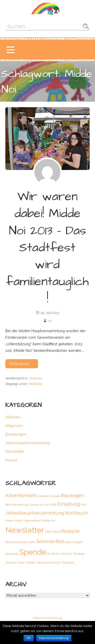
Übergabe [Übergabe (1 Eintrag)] (68, 563)
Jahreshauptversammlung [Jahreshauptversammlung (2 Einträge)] (35, 513)
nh (50, 321)
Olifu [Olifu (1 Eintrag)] (48, 532)
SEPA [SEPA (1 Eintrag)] (32, 542)
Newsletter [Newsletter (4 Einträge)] (25, 530)
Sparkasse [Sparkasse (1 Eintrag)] (12, 554)
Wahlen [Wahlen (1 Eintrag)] (31, 563)
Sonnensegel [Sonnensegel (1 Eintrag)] (74, 542)
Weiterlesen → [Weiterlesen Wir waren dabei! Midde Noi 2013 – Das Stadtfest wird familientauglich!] (22, 364)
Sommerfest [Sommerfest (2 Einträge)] (50, 541)
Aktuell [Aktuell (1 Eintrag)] (55, 496)
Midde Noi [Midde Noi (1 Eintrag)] (48, 521)
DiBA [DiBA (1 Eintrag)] (53, 505)
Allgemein (14, 426)
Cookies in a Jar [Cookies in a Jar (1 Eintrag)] (39, 505)
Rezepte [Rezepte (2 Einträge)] (70, 531)
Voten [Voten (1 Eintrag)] (21, 563)
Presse (11, 460)
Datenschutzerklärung (48, 618)
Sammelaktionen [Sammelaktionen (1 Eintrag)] (16, 542)
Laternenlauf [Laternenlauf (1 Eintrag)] (32, 521)
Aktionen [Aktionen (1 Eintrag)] (44, 496)
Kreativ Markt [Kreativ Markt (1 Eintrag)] (14, 521)
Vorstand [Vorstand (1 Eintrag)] (11, 563)
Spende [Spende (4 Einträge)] (33, 552)
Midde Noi (35, 384)
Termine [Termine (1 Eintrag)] (66, 554)
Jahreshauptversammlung (27, 443)
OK (29, 638)
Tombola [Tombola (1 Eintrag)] (79, 554)
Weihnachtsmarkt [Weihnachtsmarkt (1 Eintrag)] (49, 563)
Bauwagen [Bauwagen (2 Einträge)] (73, 495)
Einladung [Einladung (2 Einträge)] (69, 504)
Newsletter (15, 451)
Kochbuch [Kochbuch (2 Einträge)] (76, 513)
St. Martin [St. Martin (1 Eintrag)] (54, 554)
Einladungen (16, 434)
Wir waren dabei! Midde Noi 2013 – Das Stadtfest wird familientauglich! (47, 248)
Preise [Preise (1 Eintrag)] (56, 532)
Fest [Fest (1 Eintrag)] (83, 505)
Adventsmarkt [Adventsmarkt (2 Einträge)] (21, 495)
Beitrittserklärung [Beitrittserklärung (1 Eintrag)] (17, 505)
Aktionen (36, 378)
